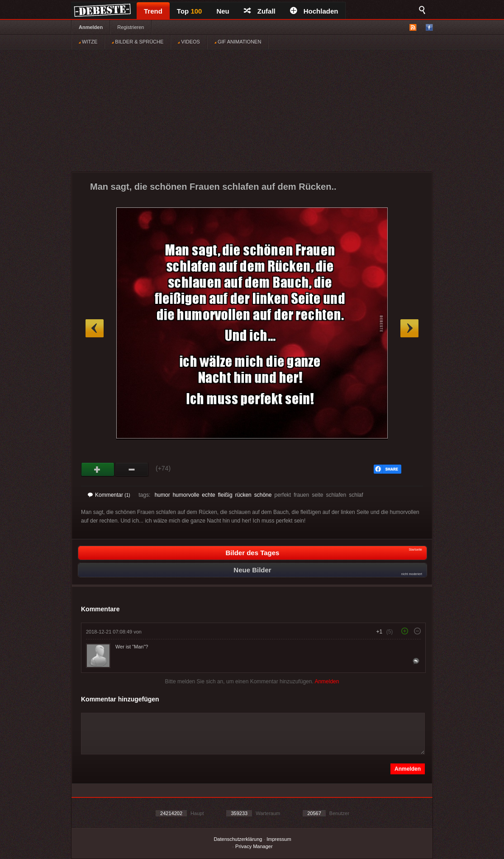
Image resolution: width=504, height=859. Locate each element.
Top (190, 11)
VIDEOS (189, 42)
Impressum (279, 839)
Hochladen (314, 11)
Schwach (132, 470)
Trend (153, 11)
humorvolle (186, 495)
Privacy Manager (254, 846)
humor (162, 495)
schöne (263, 495)
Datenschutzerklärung (238, 839)
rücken (243, 495)
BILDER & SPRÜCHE (138, 42)
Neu (223, 11)
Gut (98, 470)
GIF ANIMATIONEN (238, 42)
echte (208, 495)
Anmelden (91, 27)
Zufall (260, 11)
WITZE (88, 42)
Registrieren (131, 27)
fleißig (225, 495)
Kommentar (109, 495)
